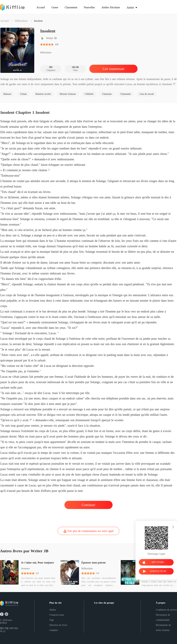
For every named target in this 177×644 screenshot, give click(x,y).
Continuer (88, 505)
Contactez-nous (57, 615)
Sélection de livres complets (58, 628)
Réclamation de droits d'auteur (163, 628)
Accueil (5, 21)
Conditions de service (166, 610)
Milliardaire (21, 21)
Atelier (53, 610)
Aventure (25, 569)
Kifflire (4, 623)
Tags (52, 620)
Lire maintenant (113, 69)
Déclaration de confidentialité (163, 617)
